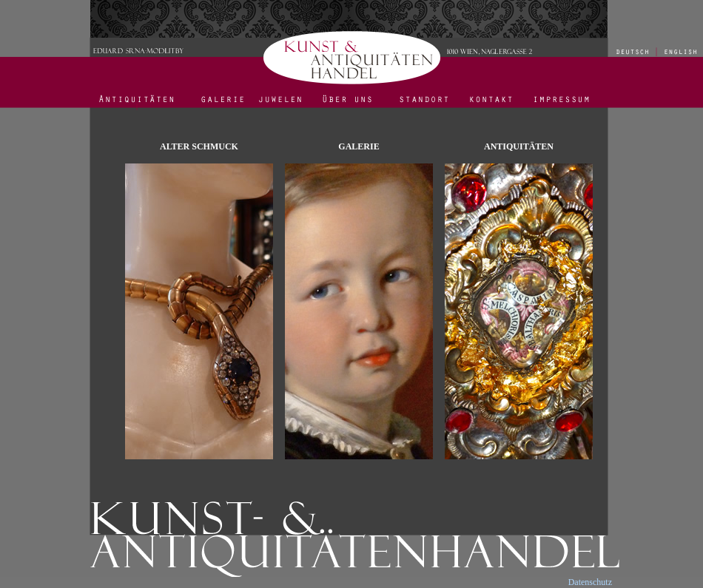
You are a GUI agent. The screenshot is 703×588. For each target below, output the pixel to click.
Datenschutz (590, 582)
